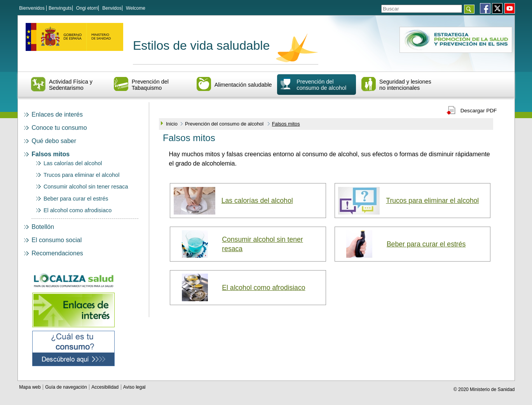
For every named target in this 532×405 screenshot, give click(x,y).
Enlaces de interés (57, 114)
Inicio (172, 124)
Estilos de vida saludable (201, 45)
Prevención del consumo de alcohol (321, 85)
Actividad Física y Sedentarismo (71, 85)
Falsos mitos (51, 154)
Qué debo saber (54, 141)
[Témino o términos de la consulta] (422, 9)
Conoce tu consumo (59, 128)
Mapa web (31, 387)
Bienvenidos (32, 8)
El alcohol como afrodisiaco (78, 210)
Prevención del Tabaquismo (150, 85)
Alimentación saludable (243, 85)
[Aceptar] (469, 9)
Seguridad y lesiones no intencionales (405, 85)
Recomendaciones (57, 253)
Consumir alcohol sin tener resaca (86, 187)
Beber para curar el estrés (76, 199)
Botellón (43, 227)
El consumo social (57, 240)
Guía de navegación (67, 387)
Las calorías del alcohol (73, 163)
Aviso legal (134, 387)
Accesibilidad (106, 387)
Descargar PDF (479, 111)
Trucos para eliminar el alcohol (81, 175)
